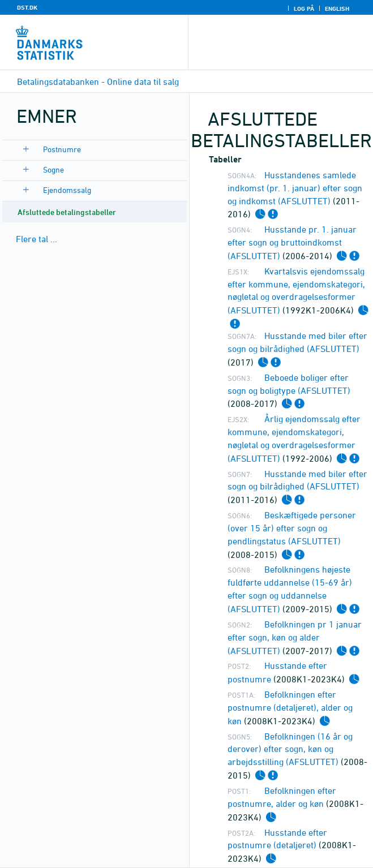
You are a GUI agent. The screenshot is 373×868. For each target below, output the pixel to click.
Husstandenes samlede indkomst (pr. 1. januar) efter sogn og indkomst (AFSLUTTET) (295, 188)
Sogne (53, 169)
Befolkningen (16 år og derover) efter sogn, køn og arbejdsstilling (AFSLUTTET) (290, 749)
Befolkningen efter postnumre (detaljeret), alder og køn (290, 708)
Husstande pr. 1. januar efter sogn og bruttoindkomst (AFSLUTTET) (292, 242)
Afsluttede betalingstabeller (67, 212)
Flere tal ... (37, 239)
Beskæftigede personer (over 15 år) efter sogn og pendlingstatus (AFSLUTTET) (292, 528)
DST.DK (27, 7)
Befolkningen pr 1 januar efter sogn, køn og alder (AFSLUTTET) (295, 637)
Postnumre (62, 149)
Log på (304, 8)
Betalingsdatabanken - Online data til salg (98, 81)
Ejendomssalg (67, 190)
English (337, 8)
